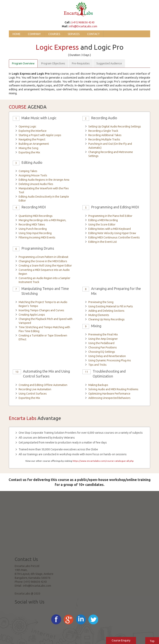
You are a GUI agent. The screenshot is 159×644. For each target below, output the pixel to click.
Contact (93, 34)
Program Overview (23, 63)
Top (152, 641)
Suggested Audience (109, 63)
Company (34, 34)
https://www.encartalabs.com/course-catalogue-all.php (103, 461)
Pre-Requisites (81, 63)
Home (16, 34)
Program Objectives (53, 63)
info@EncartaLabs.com (83, 26)
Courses (54, 34)
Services (74, 34)
